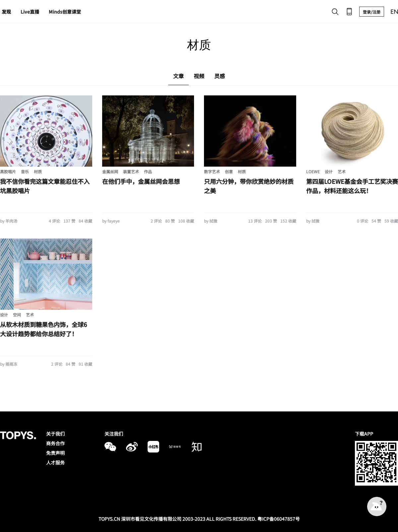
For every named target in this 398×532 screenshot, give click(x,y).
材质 (38, 171)
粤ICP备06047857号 (279, 519)
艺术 (342, 171)
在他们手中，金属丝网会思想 (141, 181)
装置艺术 (131, 171)
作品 (148, 171)
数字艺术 (212, 171)
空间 (17, 315)
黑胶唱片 (8, 171)
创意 (229, 171)
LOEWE (313, 171)
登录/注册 (372, 12)
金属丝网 (110, 171)
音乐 (25, 171)
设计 (329, 171)
